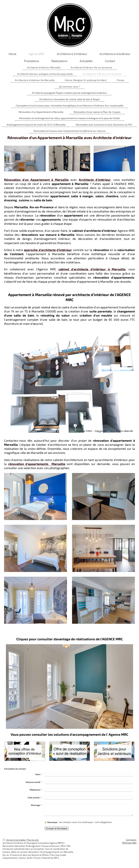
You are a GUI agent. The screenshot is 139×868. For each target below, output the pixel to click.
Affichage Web (129, 843)
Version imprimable (14, 840)
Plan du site (33, 840)
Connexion (131, 840)
